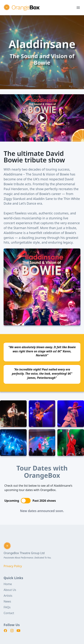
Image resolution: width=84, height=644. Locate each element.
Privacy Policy (13, 566)
